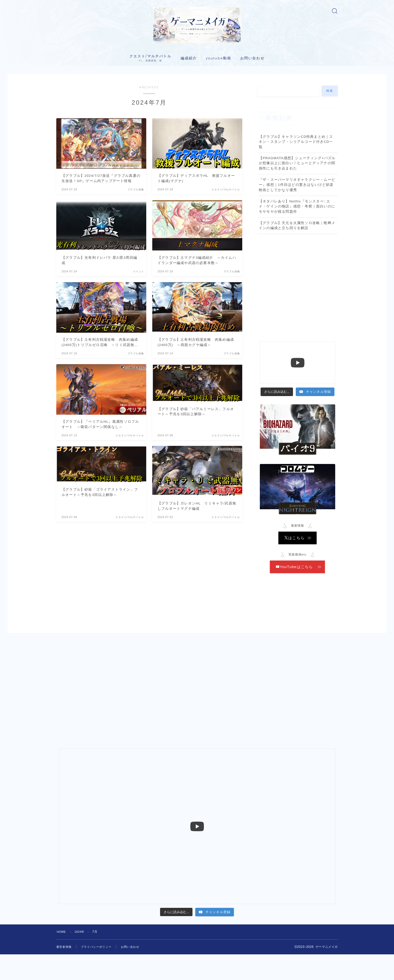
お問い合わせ (252, 85)
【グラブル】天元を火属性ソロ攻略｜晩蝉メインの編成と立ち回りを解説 (297, 252)
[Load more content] (277, 418)
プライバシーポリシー (99, 972)
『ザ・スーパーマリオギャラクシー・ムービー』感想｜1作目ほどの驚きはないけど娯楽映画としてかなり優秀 (297, 211)
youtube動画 (218, 85)
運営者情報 (65, 972)
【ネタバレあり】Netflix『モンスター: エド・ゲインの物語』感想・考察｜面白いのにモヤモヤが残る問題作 (297, 233)
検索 (330, 117)
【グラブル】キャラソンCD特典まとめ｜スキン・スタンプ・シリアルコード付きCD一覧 (296, 168)
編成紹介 (189, 85)
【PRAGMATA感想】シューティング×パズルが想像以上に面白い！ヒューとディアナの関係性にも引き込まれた (297, 190)
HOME (62, 957)
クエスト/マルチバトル (150, 85)
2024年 (81, 957)
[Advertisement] (298, 299)
